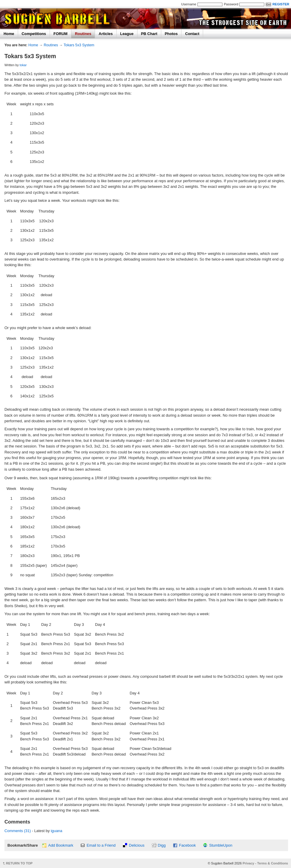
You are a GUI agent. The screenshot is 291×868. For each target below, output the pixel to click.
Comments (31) (18, 831)
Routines (83, 34)
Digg (162, 845)
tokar (23, 65)
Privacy (248, 863)
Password (231, 4)
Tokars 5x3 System (79, 45)
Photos (171, 34)
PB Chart (149, 34)
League (127, 34)
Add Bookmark (61, 845)
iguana (57, 831)
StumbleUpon (221, 845)
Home (9, 34)
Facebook (188, 845)
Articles (106, 34)
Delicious (137, 845)
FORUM (60, 34)
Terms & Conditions (273, 863)
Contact (192, 34)
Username (189, 4)
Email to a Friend (101, 845)
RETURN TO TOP (19, 863)
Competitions (34, 34)
